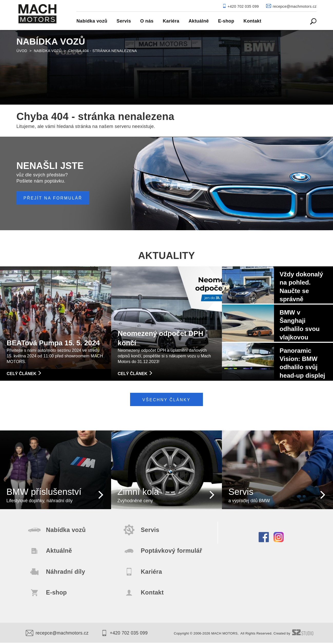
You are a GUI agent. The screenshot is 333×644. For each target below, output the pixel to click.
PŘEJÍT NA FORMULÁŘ (54, 198)
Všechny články (167, 399)
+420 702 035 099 (127, 635)
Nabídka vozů (48, 51)
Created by (293, 635)
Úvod (22, 51)
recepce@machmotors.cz (58, 635)
